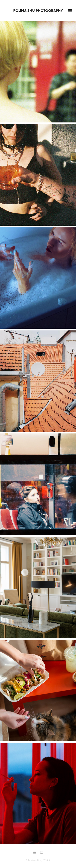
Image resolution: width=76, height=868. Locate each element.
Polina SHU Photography (38, 11)
